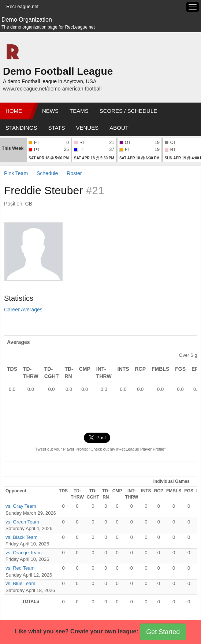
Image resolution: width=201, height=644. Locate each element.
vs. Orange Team (24, 553)
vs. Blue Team (20, 583)
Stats (56, 128)
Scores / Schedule (129, 111)
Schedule (47, 173)
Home (14, 111)
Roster (74, 173)
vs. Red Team (20, 568)
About (119, 128)
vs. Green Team (22, 522)
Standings (21, 128)
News (50, 111)
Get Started (163, 632)
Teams (79, 111)
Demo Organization (27, 20)
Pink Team (16, 173)
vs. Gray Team (21, 506)
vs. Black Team (21, 537)
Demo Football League (58, 71)
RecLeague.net (22, 6)
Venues (88, 128)
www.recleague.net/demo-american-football (52, 89)
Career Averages (23, 310)
